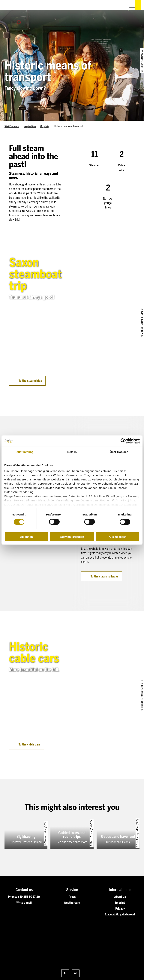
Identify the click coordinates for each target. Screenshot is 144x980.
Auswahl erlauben (72, 537)
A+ (76, 973)
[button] (107, 5)
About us (120, 897)
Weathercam (72, 903)
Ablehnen (26, 537)
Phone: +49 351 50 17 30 (24, 897)
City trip (45, 126)
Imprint (120, 903)
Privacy (120, 909)
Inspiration (30, 126)
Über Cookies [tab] (119, 452)
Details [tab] (72, 452)
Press (72, 897)
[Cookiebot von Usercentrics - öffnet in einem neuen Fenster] (123, 441)
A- (65, 973)
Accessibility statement (120, 914)
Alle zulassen (118, 537)
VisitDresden (12, 126)
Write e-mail (24, 903)
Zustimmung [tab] (25, 452)
